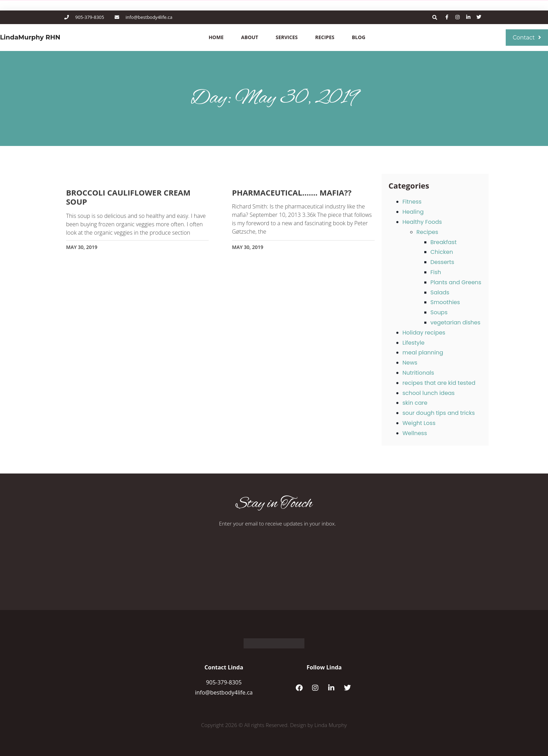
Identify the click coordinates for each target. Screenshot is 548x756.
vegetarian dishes (456, 322)
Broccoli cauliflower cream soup (128, 197)
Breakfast (444, 242)
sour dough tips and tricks (439, 413)
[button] (435, 17)
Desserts (442, 262)
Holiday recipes (424, 333)
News (410, 363)
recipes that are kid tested (439, 383)
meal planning (423, 353)
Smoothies (445, 302)
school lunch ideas (429, 393)
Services (287, 37)
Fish (436, 272)
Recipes (325, 37)
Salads (440, 292)
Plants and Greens (456, 282)
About (250, 37)
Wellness (415, 433)
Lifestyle (414, 343)
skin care (415, 403)
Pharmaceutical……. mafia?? (292, 192)
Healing (413, 212)
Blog (359, 37)
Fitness (412, 202)
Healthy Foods (422, 222)
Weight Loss (419, 423)
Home (216, 37)
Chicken (442, 252)
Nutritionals (419, 373)
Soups (439, 312)
